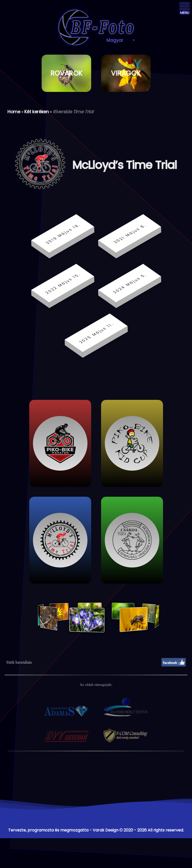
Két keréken (36, 112)
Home (14, 112)
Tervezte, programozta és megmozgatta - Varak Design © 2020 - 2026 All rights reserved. (96, 830)
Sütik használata (19, 662)
